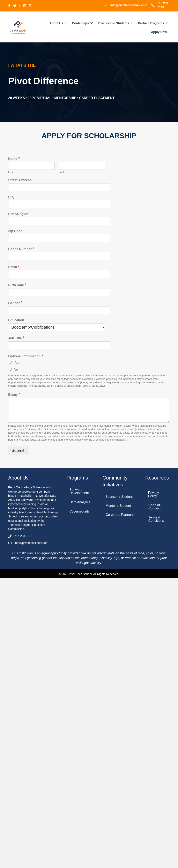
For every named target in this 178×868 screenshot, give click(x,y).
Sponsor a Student (119, 497)
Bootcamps (80, 23)
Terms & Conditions (156, 519)
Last (61, 172)
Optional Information (26, 356)
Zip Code (15, 231)
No (16, 370)
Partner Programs (151, 23)
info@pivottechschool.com (129, 5)
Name (14, 158)
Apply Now (159, 32)
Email (14, 267)
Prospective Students (113, 23)
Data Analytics (80, 502)
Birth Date (17, 285)
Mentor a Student (118, 506)
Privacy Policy (154, 494)
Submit (18, 450)
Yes (16, 363)
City (11, 197)
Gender (15, 303)
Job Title (16, 338)
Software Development (79, 491)
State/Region (18, 214)
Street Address (20, 180)
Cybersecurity (80, 511)
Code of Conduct (155, 507)
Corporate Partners (120, 515)
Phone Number (21, 249)
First (11, 172)
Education (16, 320)
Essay (14, 394)
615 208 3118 (23, 536)
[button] (66, 23)
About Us (56, 23)
